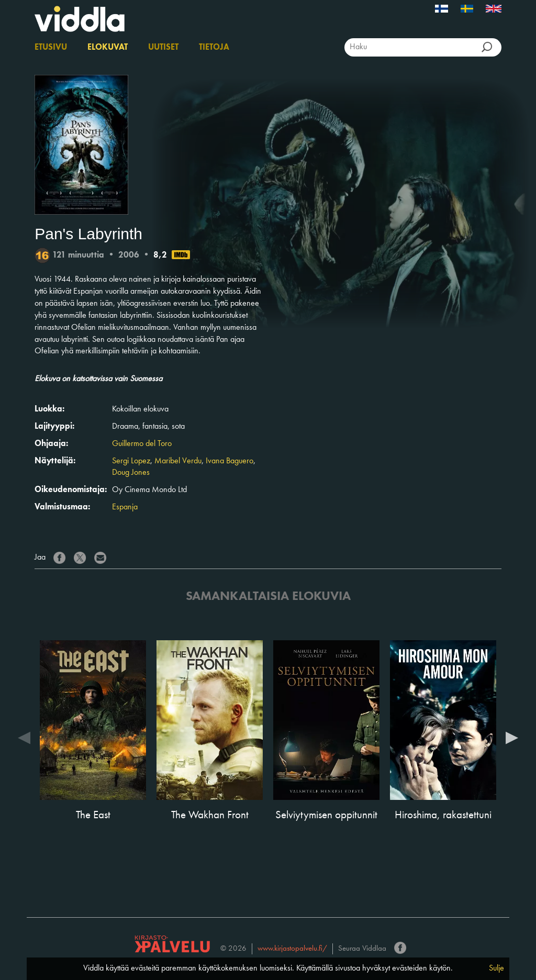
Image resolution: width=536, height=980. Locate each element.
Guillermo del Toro (142, 444)
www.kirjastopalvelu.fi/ (292, 949)
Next (512, 737)
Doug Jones (131, 473)
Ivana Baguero (230, 461)
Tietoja (214, 48)
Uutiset (163, 48)
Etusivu (51, 48)
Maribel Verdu (178, 461)
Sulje (496, 968)
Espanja (125, 507)
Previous (24, 737)
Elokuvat (108, 48)
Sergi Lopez (131, 461)
